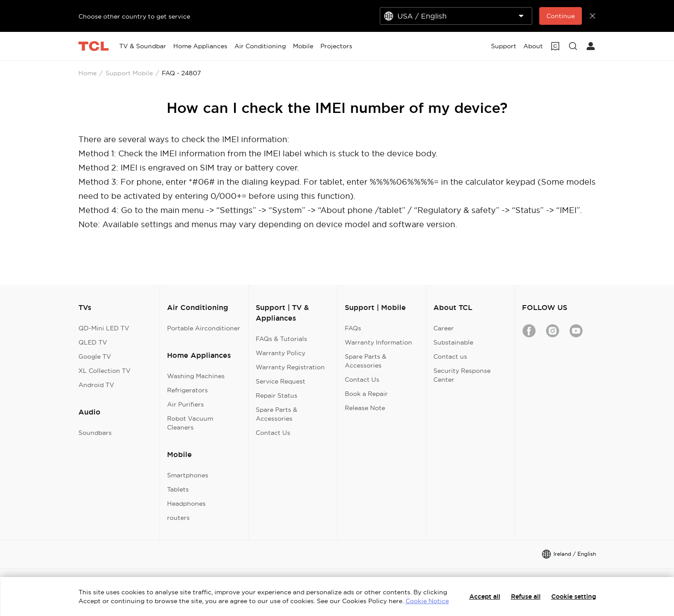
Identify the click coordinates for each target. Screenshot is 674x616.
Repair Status (277, 395)
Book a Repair (366, 394)
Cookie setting (574, 597)
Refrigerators (187, 390)
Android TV (96, 385)
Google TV (95, 356)
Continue (561, 16)
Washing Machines (196, 376)
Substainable (453, 342)
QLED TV (93, 342)
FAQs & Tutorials (281, 339)
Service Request (281, 381)
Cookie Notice (427, 601)
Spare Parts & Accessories (277, 414)
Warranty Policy (281, 353)
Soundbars (95, 433)
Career (444, 328)
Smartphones (188, 475)
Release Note (365, 408)
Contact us (450, 356)
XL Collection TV (105, 371)
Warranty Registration (290, 367)
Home (88, 73)
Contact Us (273, 433)
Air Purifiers (185, 404)
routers (178, 518)
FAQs (353, 328)
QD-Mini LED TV (104, 328)
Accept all (485, 597)
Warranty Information (378, 342)
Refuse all (526, 597)
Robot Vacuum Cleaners (190, 423)
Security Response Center (462, 375)
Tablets (178, 489)
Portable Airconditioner (204, 328)
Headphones (186, 504)
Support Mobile (129, 73)
